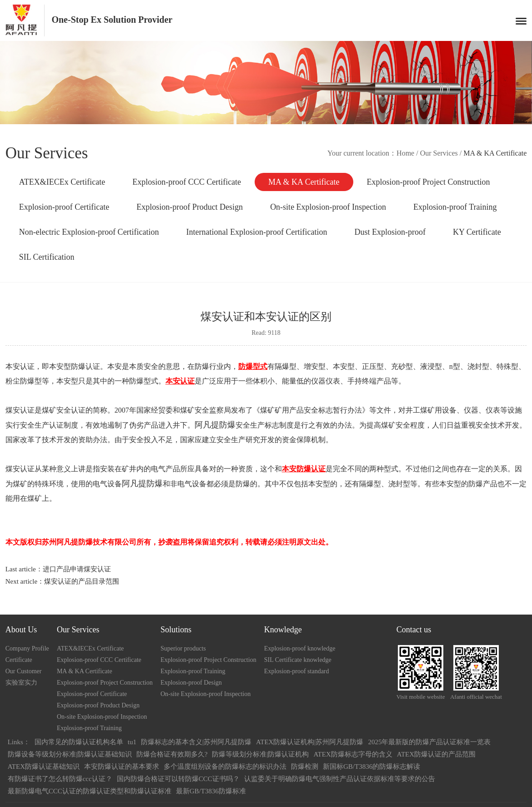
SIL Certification (47, 257)
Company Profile (27, 648)
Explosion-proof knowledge (300, 648)
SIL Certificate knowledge (298, 660)
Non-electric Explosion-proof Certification (89, 232)
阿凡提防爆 (215, 425)
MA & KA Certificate (304, 182)
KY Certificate (477, 232)
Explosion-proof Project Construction (429, 182)
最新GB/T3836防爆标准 (211, 791)
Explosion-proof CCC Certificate (187, 182)
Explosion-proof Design (191, 683)
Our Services (439, 153)
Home (405, 153)
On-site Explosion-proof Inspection (328, 207)
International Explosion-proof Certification (257, 232)
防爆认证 (85, 366)
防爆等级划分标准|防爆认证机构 (260, 754)
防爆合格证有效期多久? (172, 754)
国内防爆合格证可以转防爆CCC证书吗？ (178, 779)
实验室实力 (21, 683)
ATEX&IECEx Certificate (62, 182)
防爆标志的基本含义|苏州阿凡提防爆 (196, 742)
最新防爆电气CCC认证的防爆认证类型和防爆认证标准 (90, 791)
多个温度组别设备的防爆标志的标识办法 (225, 767)
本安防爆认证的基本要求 (122, 767)
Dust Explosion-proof (390, 232)
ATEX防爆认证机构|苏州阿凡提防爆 (310, 742)
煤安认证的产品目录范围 (82, 581)
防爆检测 (305, 767)
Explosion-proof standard (297, 671)
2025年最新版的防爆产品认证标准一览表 (429, 742)
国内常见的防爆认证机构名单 (79, 742)
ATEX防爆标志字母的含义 (353, 754)
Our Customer (24, 671)
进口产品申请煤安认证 (77, 569)
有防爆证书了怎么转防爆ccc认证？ (60, 779)
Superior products (183, 648)
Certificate (19, 660)
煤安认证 (20, 410)
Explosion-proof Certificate (64, 207)
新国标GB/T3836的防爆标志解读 (371, 767)
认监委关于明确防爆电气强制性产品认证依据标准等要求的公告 (340, 779)
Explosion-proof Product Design (190, 207)
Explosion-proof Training (455, 207)
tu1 (132, 742)
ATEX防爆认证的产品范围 (436, 754)
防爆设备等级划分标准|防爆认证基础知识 (70, 754)
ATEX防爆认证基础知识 (44, 767)
